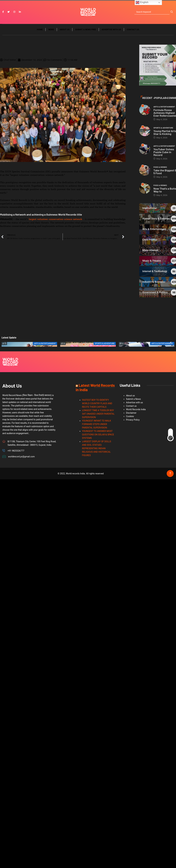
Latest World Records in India (95, 387)
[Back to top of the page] (170, 473)
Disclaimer (131, 413)
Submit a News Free (86, 29)
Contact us (133, 29)
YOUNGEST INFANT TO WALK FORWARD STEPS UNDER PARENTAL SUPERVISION (97, 424)
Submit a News (133, 399)
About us (65, 29)
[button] (84, 344)
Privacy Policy (133, 420)
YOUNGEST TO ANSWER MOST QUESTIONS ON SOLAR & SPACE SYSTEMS (98, 435)
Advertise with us (111, 29)
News (51, 29)
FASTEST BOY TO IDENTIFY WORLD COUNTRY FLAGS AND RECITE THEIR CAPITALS (97, 403)
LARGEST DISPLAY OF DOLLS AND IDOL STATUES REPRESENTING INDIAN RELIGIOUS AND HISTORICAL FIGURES (97, 448)
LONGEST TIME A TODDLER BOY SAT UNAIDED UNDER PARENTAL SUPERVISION (98, 414)
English (142, 3)
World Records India (136, 409)
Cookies (130, 416)
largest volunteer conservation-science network (55, 219)
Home (40, 29)
